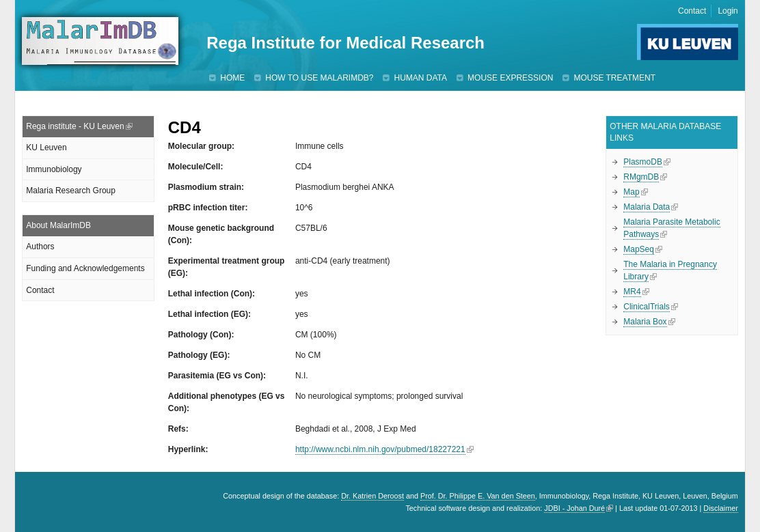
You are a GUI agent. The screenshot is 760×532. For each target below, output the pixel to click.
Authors (40, 247)
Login (728, 11)
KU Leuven (46, 148)
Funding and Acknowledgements (85, 268)
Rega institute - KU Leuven (75, 126)
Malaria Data (647, 207)
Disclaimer (720, 508)
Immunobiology (54, 169)
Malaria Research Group (71, 191)
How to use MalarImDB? (319, 78)
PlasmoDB (643, 162)
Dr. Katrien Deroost (372, 496)
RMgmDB (641, 177)
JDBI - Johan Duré (574, 508)
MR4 (632, 292)
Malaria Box (645, 322)
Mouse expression (510, 78)
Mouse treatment (614, 78)
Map (631, 192)
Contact (692, 11)
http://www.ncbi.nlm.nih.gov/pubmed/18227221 (380, 449)
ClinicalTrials (647, 307)
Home (232, 78)
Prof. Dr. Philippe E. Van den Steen (478, 496)
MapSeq (639, 249)
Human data (420, 78)
